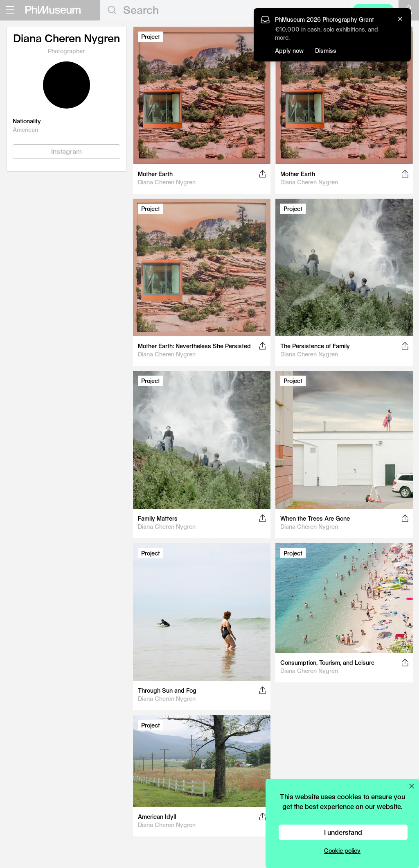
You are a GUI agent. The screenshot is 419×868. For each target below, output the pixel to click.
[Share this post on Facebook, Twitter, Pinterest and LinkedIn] (262, 174)
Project (151, 37)
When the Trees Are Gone (315, 518)
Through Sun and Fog (167, 690)
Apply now (289, 51)
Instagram (66, 151)
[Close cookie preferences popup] (412, 786)
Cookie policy (342, 851)
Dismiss (326, 51)
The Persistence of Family (315, 346)
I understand (343, 832)
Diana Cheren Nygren (167, 182)
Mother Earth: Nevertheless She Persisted (194, 346)
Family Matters (158, 518)
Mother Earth (155, 174)
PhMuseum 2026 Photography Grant (324, 19)
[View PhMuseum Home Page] (53, 10)
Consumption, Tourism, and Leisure (327, 663)
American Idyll (157, 817)
